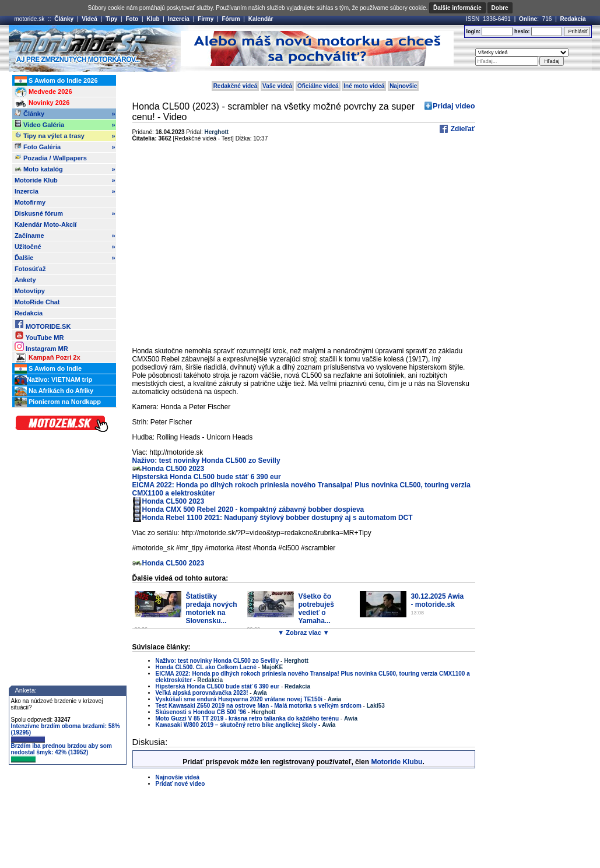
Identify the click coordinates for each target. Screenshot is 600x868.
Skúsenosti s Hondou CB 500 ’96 (201, 712)
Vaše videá (277, 86)
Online (528, 19)
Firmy (206, 19)
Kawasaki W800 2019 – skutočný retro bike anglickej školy (236, 725)
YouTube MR (39, 335)
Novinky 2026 (42, 103)
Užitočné (65, 247)
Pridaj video (454, 106)
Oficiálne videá (318, 86)
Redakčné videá (236, 86)
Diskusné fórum (65, 213)
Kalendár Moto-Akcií (45, 224)
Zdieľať (462, 129)
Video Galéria (65, 125)
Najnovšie (403, 86)
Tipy (111, 19)
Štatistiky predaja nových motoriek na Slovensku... (212, 609)
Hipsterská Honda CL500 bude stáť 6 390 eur (207, 477)
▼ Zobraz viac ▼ (303, 632)
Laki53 (376, 706)
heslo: (522, 31)
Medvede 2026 (43, 92)
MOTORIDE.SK (43, 324)
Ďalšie (65, 258)
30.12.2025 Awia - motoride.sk (438, 600)
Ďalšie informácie (457, 8)
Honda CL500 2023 (173, 469)
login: (473, 31)
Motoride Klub (65, 180)
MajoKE (273, 667)
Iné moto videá (364, 86)
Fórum (231, 19)
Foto (132, 19)
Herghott (217, 132)
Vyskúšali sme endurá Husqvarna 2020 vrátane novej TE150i (240, 699)
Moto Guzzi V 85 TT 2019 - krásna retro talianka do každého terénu (248, 718)
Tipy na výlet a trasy (65, 136)
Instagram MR (41, 347)
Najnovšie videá (178, 777)
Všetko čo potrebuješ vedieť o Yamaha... (316, 609)
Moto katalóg (65, 169)
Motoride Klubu (397, 762)
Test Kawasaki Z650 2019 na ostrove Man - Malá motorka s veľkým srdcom (259, 706)
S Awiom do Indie (48, 369)
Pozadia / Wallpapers (51, 157)
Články (64, 19)
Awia (260, 693)
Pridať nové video (180, 784)
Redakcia (573, 19)
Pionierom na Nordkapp (58, 402)
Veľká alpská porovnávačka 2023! (202, 693)
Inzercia (179, 19)
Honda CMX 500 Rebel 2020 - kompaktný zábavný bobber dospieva (253, 509)
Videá (90, 19)
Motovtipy (30, 291)
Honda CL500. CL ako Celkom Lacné (206, 667)
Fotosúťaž (30, 269)
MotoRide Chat (37, 302)
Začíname (65, 236)
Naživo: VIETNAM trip (53, 380)
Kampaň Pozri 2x (48, 358)
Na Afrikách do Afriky (54, 391)
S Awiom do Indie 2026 (56, 81)
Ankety (25, 280)
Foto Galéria (65, 147)
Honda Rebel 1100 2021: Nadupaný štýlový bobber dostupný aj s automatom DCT (278, 518)
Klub (153, 19)
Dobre (500, 8)
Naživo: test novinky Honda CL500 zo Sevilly (206, 461)
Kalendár (261, 19)
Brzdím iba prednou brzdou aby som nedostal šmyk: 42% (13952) (62, 753)
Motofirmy (30, 202)
